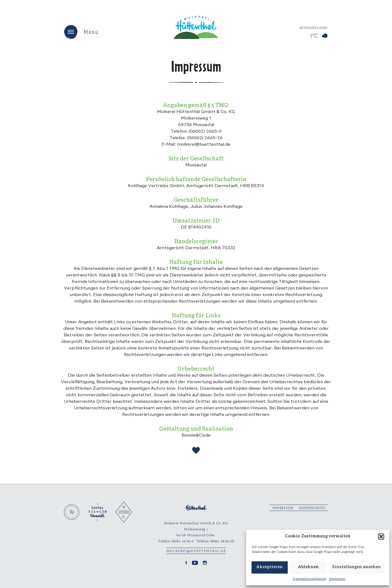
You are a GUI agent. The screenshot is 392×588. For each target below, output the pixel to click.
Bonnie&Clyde (196, 435)
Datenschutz (312, 508)
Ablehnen (308, 567)
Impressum (337, 579)
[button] (381, 537)
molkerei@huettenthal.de (196, 551)
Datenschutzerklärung (310, 579)
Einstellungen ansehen (356, 567)
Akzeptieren (269, 567)
